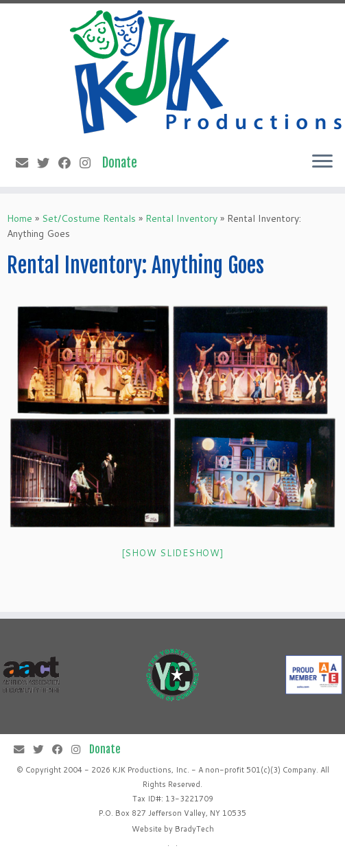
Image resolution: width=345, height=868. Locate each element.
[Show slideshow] (173, 553)
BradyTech (194, 829)
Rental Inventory (181, 218)
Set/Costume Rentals (89, 218)
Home (20, 218)
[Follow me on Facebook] (69, 163)
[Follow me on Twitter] (48, 163)
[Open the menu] (322, 162)
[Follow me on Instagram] (90, 163)
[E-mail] (26, 163)
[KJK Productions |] (207, 72)
